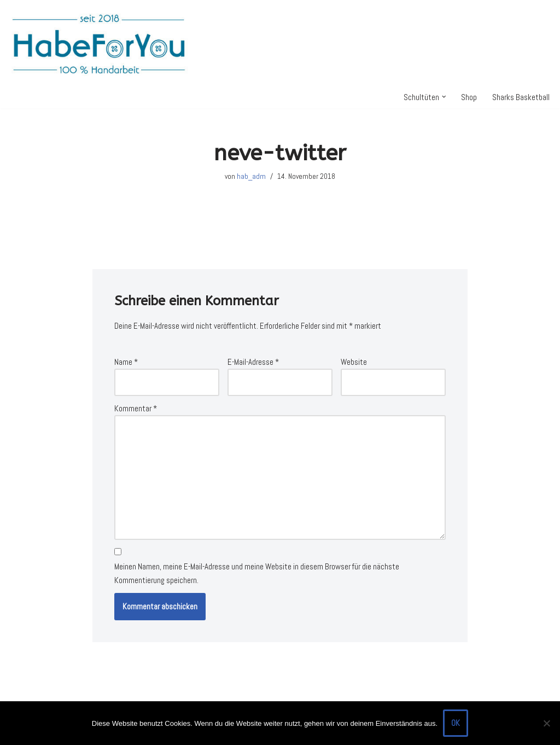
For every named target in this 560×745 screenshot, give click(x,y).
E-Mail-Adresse (253, 362)
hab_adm (251, 176)
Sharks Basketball (521, 97)
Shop (469, 97)
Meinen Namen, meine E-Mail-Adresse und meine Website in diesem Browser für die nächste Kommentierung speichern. (257, 574)
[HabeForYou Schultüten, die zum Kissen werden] (98, 43)
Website (354, 362)
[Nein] (546, 723)
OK (456, 723)
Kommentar (136, 408)
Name (126, 362)
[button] (444, 97)
